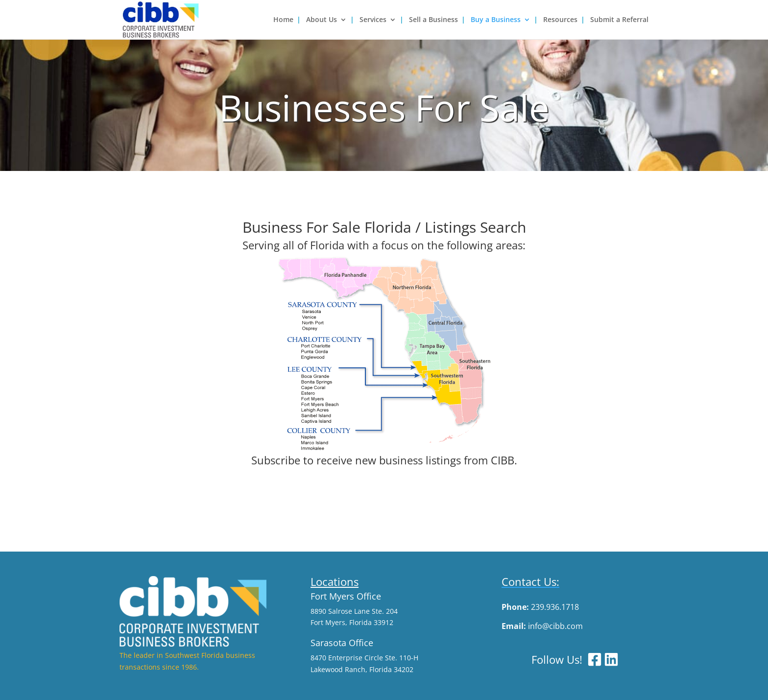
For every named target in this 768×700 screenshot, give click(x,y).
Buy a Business (496, 20)
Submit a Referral (619, 20)
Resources (560, 20)
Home (283, 20)
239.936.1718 (555, 607)
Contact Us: (530, 581)
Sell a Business (433, 20)
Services (373, 20)
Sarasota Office (342, 643)
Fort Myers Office (346, 596)
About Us (322, 20)
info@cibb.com (555, 626)
